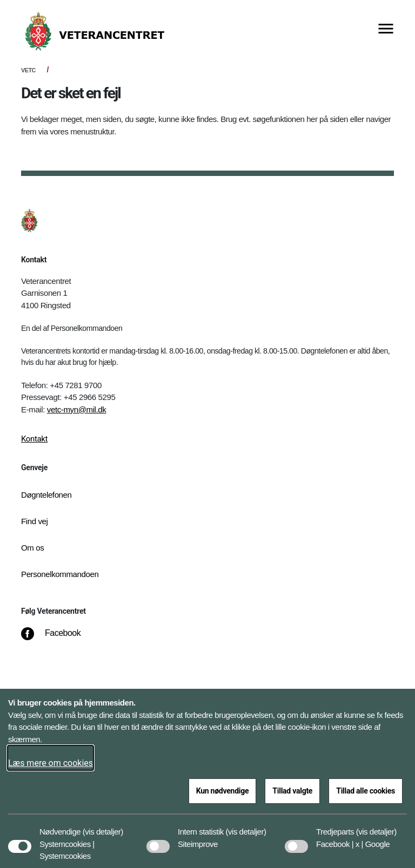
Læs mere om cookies (51, 763)
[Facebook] (58, 639)
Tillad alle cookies (366, 791)
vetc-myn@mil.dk (77, 409)
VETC (28, 70)
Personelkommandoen (60, 574)
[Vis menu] (386, 29)
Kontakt (34, 439)
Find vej (35, 521)
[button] (103, 826)
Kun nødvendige (223, 791)
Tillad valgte (292, 791)
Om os (32, 548)
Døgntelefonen (46, 495)
